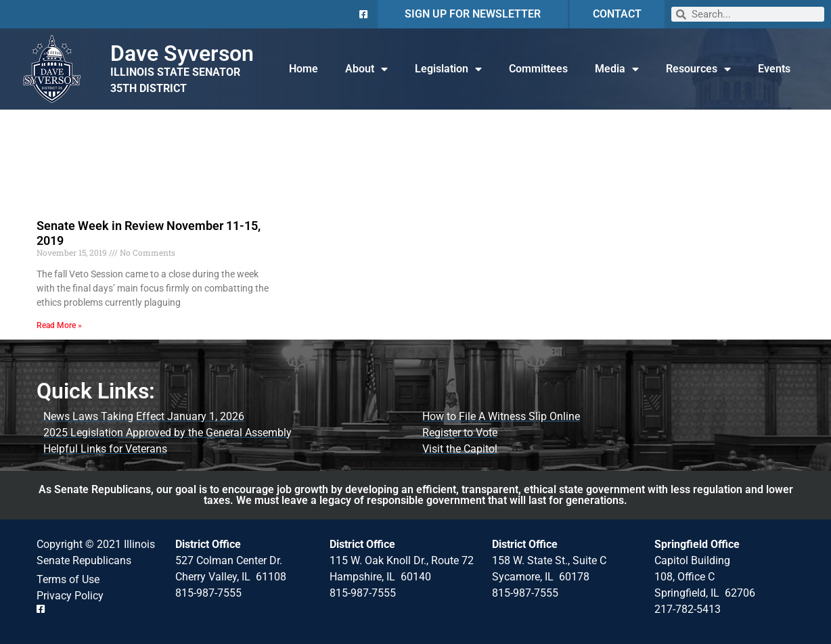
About (366, 69)
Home (304, 69)
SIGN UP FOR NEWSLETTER (473, 14)
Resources (698, 69)
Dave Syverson (182, 53)
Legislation (448, 69)
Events (774, 69)
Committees (538, 69)
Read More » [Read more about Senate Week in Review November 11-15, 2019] (59, 325)
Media (617, 69)
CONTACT (617, 14)
